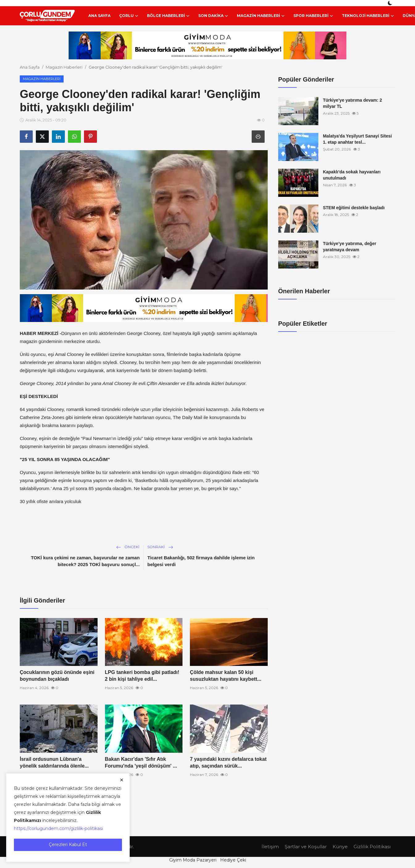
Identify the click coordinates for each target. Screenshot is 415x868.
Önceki (128, 547)
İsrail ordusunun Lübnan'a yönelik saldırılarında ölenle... (54, 762)
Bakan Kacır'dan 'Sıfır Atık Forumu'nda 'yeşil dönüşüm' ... (141, 762)
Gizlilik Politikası (372, 847)
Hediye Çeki (233, 860)
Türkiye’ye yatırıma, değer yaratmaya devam (350, 247)
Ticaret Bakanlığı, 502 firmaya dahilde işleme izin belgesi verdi (201, 561)
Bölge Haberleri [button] (168, 16)
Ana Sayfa (99, 16)
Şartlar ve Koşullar (306, 847)
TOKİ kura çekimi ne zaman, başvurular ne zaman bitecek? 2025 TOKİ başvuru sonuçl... (85, 561)
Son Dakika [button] (213, 16)
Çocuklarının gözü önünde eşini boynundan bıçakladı (57, 676)
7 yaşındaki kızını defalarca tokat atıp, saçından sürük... (228, 762)
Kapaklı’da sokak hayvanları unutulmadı (352, 175)
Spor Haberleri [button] (313, 16)
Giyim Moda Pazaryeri (193, 860)
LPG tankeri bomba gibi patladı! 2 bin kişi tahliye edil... (142, 676)
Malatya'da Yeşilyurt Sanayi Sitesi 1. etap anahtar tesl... (357, 139)
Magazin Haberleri (64, 67)
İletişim (270, 847)
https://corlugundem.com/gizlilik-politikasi (58, 828)
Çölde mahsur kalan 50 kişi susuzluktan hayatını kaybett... (226, 676)
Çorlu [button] (129, 16)
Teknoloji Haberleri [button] (368, 16)
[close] (122, 780)
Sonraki (160, 547)
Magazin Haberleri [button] (261, 16)
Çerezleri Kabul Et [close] (68, 845)
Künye (340, 847)
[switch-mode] (391, 3)
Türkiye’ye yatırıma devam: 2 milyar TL (352, 103)
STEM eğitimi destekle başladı (354, 208)
